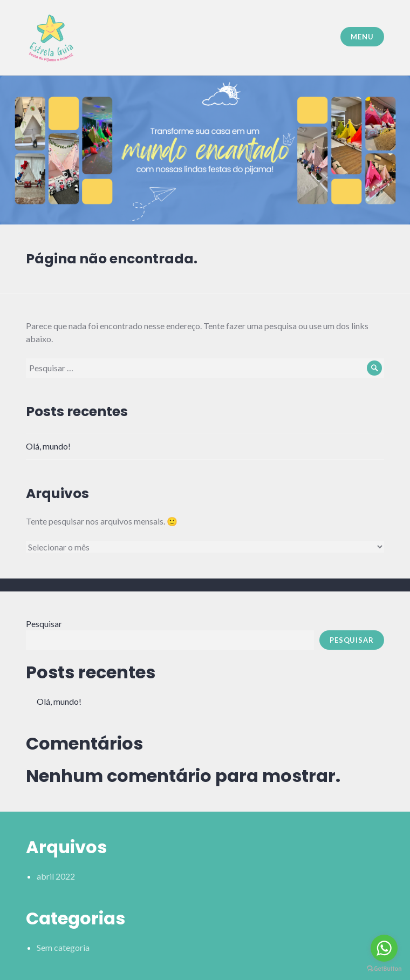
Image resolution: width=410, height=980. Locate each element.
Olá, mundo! (48, 446)
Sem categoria (63, 947)
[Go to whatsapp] (384, 948)
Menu (362, 37)
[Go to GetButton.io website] (384, 969)
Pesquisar (44, 624)
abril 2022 (56, 876)
